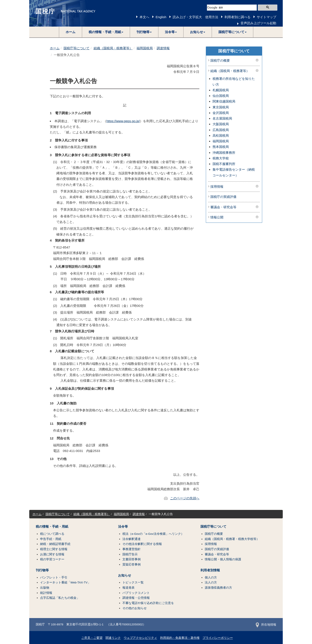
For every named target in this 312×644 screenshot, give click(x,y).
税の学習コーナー (52, 559)
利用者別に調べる (237, 17)
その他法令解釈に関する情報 (142, 544)
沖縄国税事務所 (224, 153)
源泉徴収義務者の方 (218, 588)
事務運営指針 (132, 549)
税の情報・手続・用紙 (52, 527)
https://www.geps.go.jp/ (123, 121)
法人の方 (211, 582)
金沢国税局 (221, 113)
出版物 (45, 588)
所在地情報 (266, 625)
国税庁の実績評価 (223, 197)
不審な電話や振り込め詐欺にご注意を (148, 603)
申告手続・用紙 (51, 539)
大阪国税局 (221, 124)
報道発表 (128, 588)
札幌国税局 (221, 90)
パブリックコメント (136, 593)
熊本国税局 (221, 147)
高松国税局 (221, 135)
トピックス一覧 (133, 582)
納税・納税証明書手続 (55, 544)
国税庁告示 (130, 554)
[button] (106, 32)
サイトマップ (266, 17)
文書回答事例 (132, 559)
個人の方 (211, 578)
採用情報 (217, 187)
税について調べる (52, 534)
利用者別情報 (210, 570)
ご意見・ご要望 (92, 638)
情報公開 (217, 217)
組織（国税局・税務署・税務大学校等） (232, 539)
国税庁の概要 (220, 61)
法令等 (123, 527)
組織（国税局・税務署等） (113, 48)
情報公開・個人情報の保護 (223, 559)
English (161, 17)
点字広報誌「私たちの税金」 (60, 598)
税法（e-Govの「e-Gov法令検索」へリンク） (153, 534)
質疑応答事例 (132, 565)
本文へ (144, 17)
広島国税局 (221, 130)
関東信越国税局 (224, 101)
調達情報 (163, 48)
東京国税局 (221, 107)
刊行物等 (42, 570)
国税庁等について (76, 48)
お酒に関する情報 (52, 554)
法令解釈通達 (132, 539)
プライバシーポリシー (218, 638)
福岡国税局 (145, 48)
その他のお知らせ (135, 608)
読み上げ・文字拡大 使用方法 (195, 17)
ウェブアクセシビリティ (140, 638)
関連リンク (113, 638)
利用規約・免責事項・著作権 (180, 638)
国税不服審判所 (224, 164)
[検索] (232, 8)
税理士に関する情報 (54, 549)
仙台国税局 (221, 96)
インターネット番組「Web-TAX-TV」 (65, 582)
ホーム (71, 32)
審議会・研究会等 (223, 207)
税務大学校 (221, 158)
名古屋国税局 (222, 118)
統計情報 (46, 593)
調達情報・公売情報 (136, 598)
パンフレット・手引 (54, 578)
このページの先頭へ (185, 498)
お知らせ (125, 575)
